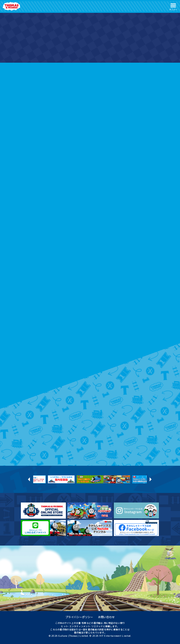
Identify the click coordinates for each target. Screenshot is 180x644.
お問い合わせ (106, 617)
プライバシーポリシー (79, 617)
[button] (173, 6)
